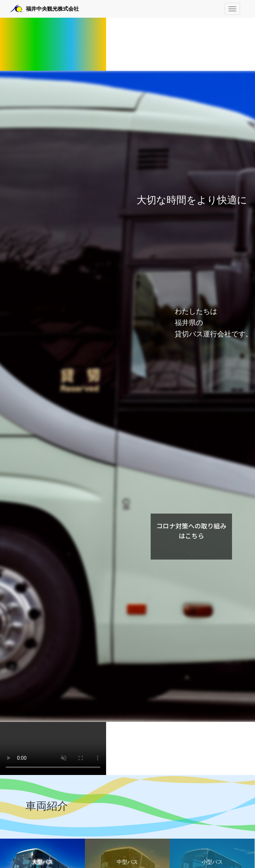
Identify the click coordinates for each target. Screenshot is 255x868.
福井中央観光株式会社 (52, 9)
